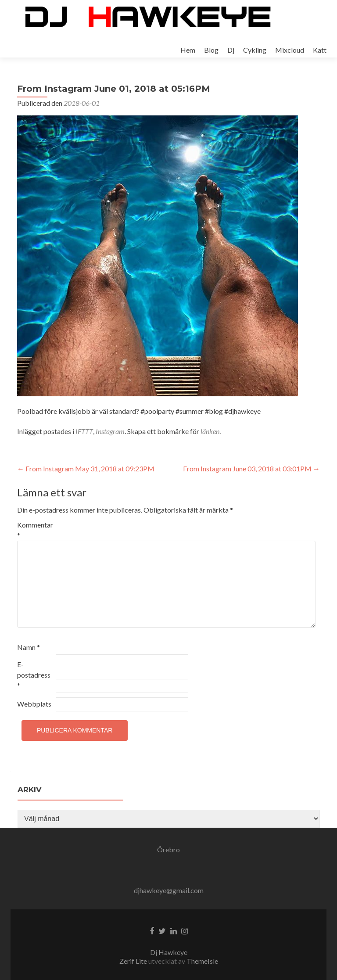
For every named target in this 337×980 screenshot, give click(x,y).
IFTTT (84, 431)
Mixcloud (290, 50)
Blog (211, 50)
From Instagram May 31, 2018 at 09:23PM (86, 468)
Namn (29, 647)
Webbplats (34, 704)
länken (210, 431)
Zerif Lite (134, 961)
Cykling (255, 50)
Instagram (110, 431)
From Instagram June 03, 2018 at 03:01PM (251, 468)
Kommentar (35, 530)
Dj (231, 50)
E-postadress (34, 675)
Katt (320, 50)
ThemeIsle (202, 961)
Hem (188, 50)
